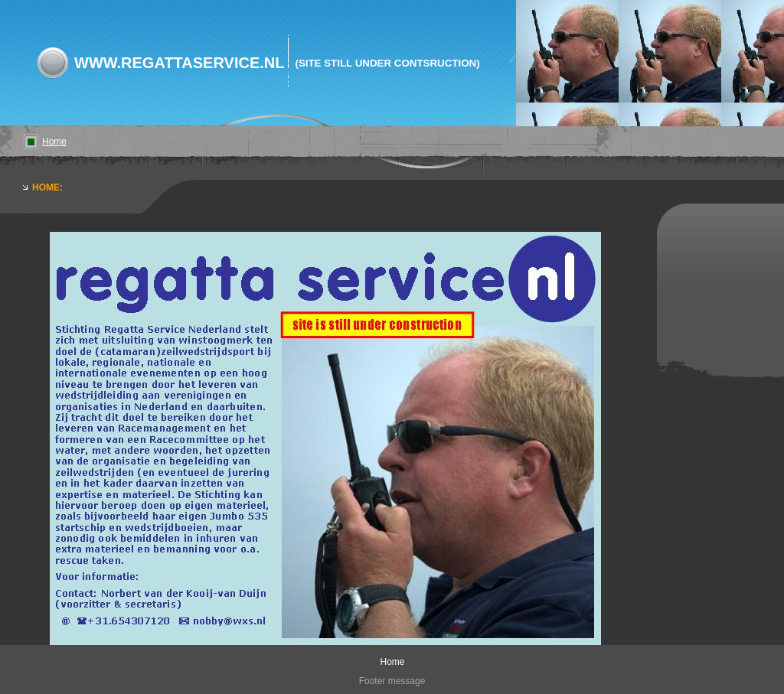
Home (54, 142)
